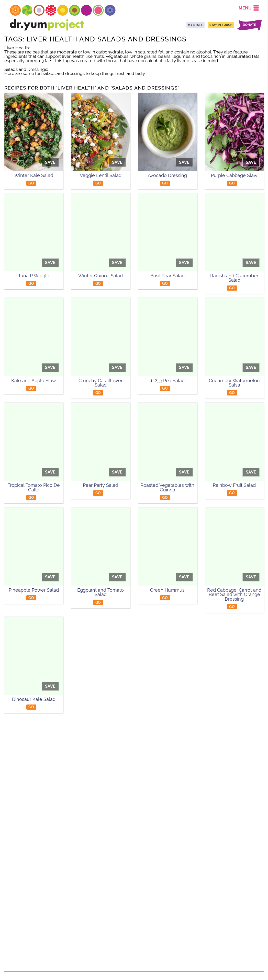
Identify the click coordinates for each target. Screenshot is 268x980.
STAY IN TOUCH (221, 25)
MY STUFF (196, 25)
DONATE (249, 25)
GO (31, 183)
